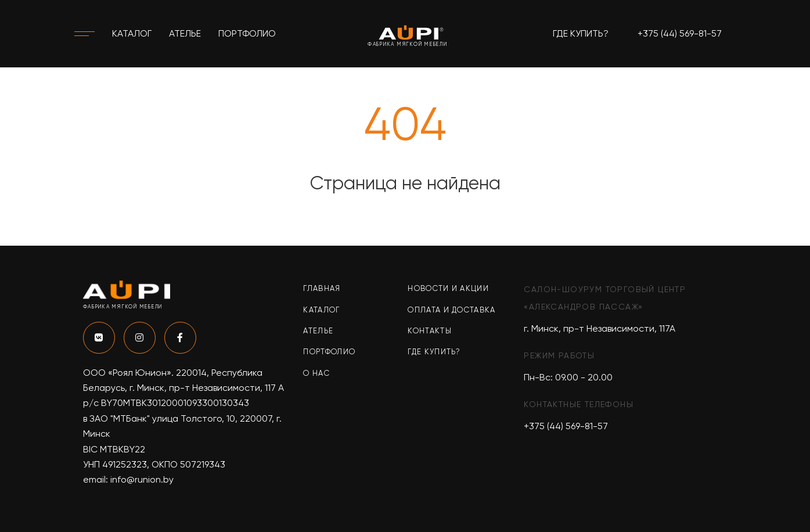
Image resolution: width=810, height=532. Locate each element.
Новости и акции (448, 288)
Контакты (429, 331)
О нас (316, 373)
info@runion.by (142, 479)
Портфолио (247, 33)
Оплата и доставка (451, 310)
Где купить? (581, 33)
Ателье (185, 33)
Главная (322, 288)
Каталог (132, 33)
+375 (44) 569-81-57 (680, 33)
